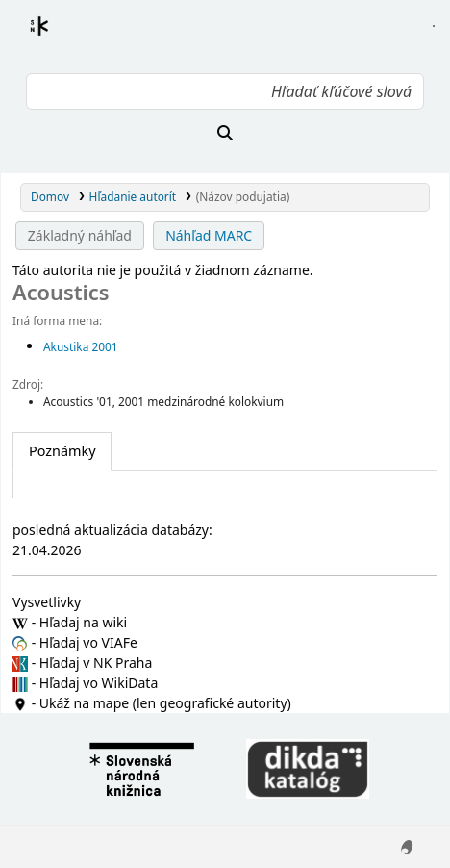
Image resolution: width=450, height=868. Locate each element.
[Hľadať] (225, 133)
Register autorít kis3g (57, 38)
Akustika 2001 (81, 346)
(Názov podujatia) (243, 196)
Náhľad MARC (209, 235)
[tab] (62, 451)
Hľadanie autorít (133, 196)
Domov (50, 196)
